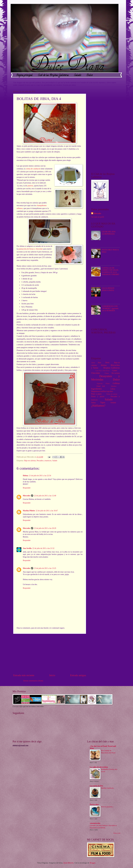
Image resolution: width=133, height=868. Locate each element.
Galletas (116, 383)
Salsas (93, 403)
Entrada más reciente (24, 675)
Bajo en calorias (30, 461)
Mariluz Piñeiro (29, 511)
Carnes (115, 371)
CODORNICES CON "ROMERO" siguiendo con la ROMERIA (110, 308)
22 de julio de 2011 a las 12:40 (45, 496)
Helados (114, 386)
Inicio (52, 675)
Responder (27, 488)
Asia (99, 363)
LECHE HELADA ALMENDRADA (109, 233)
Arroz (93, 363)
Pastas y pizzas (98, 396)
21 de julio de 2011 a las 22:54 (40, 476)
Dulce (89, 75)
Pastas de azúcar (112, 394)
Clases (107, 373)
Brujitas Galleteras (112, 368)
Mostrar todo (117, 833)
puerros (30, 186)
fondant (113, 403)
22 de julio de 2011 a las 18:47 (47, 511)
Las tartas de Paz (96, 786)
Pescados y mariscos (44, 461)
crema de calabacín (33, 169)
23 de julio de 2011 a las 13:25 (45, 568)
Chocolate (96, 373)
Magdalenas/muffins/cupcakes (102, 391)
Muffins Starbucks (107, 788)
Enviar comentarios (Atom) (33, 681)
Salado (78, 75)
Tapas (103, 402)
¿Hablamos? (98, 406)
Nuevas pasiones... (107, 807)
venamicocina (95, 823)
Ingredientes (97, 389)
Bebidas (104, 365)
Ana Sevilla (27, 548)
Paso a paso (96, 394)
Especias (100, 383)
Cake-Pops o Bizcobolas (102, 371)
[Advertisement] (50, 654)
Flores (108, 383)
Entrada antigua (78, 675)
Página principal (24, 75)
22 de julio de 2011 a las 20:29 (45, 528)
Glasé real (101, 386)
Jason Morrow (68, 863)
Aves (107, 362)
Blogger (92, 863)
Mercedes (26, 496)
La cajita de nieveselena (99, 767)
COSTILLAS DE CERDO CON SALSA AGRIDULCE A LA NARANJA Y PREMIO (111, 271)
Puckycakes (94, 804)
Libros (113, 389)
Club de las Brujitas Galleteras (53, 75)
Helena (26, 476)
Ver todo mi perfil (98, 217)
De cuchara (116, 373)
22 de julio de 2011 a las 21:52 (43, 548)
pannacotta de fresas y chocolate (31, 249)
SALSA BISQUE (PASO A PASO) (108, 289)
